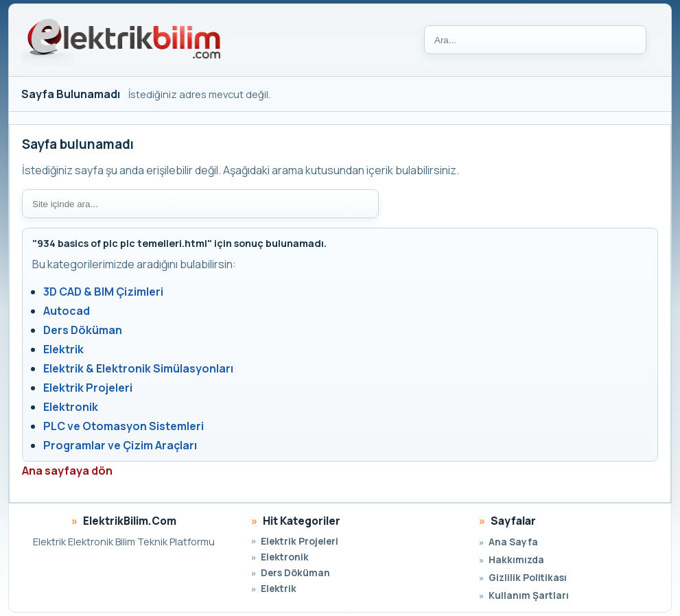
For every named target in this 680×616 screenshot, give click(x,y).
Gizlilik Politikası (528, 577)
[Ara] (535, 40)
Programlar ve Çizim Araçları (120, 445)
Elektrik (63, 349)
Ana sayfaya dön (67, 471)
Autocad (67, 311)
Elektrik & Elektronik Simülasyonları (138, 368)
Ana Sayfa (513, 542)
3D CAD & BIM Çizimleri (103, 292)
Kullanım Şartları (529, 595)
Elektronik (71, 407)
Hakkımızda (516, 559)
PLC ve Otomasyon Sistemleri (124, 426)
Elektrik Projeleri (88, 388)
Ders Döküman (83, 330)
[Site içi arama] (200, 204)
